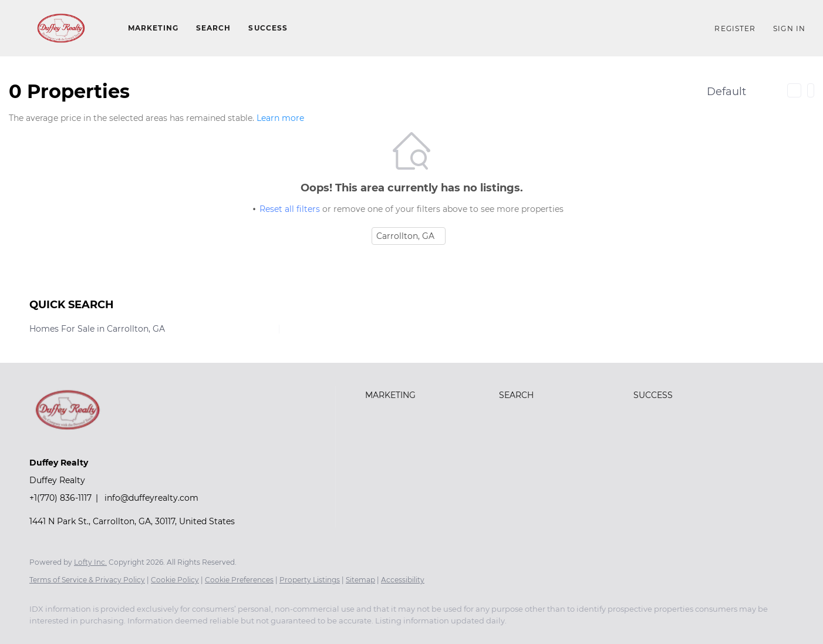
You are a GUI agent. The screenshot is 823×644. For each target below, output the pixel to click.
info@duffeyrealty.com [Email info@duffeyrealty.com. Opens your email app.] (151, 498)
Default (726, 92)
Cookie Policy (175, 580)
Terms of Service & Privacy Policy (87, 580)
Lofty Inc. (90, 562)
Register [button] (735, 28)
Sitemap (360, 580)
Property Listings (310, 580)
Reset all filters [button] (290, 209)
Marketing (153, 28)
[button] (61, 28)
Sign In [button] (789, 28)
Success (268, 28)
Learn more (280, 118)
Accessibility (403, 580)
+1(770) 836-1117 (60, 498)
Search (214, 28)
